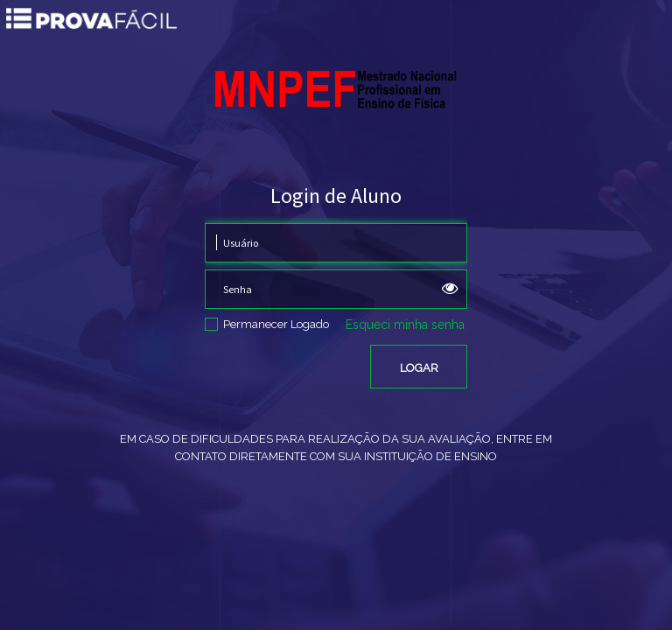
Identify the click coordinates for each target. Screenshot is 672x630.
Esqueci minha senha (405, 325)
